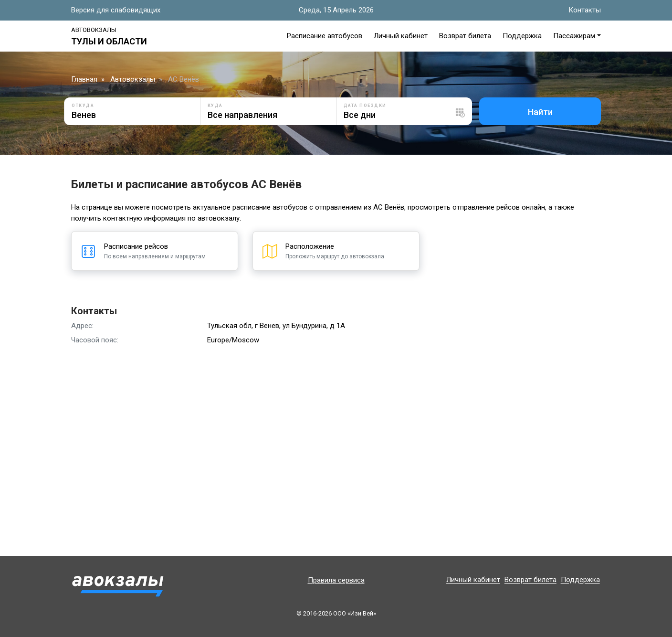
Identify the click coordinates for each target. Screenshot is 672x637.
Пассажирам (574, 36)
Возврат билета (465, 36)
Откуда (83, 106)
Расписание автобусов (325, 36)
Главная (84, 79)
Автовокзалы (94, 30)
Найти (540, 112)
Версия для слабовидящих (116, 10)
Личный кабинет (401, 36)
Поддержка (522, 36)
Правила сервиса (336, 580)
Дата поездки (365, 106)
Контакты (585, 10)
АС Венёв (184, 79)
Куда (215, 106)
